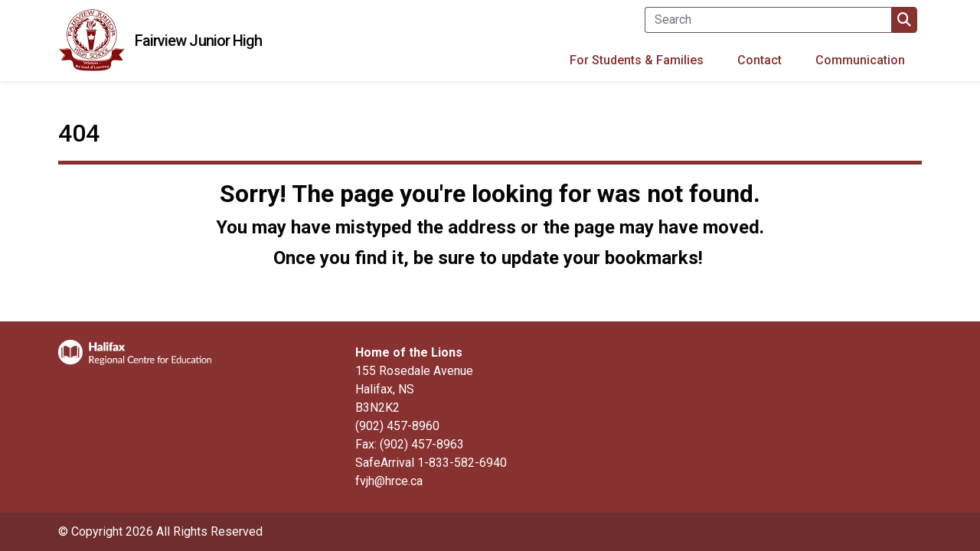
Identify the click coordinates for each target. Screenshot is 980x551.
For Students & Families (637, 60)
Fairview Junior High (199, 41)
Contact (759, 60)
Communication (860, 60)
